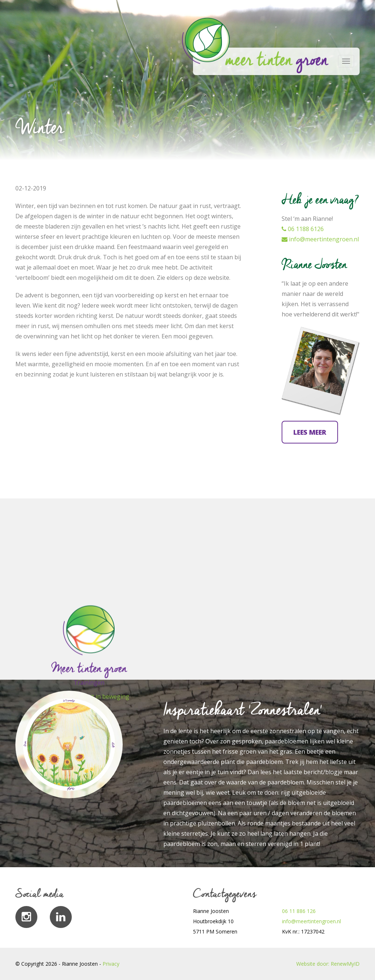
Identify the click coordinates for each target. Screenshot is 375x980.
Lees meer (310, 432)
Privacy (111, 964)
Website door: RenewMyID (328, 964)
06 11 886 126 (299, 911)
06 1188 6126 (303, 229)
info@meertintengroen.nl (320, 239)
